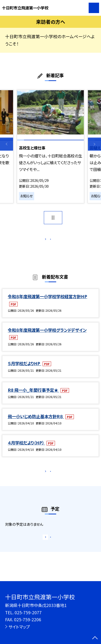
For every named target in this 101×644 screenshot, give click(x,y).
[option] (50, 147)
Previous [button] (7, 144)
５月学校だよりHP (24, 369)
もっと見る (48, 240)
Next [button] (94, 144)
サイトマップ (19, 627)
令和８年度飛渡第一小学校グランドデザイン (47, 336)
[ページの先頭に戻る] (95, 638)
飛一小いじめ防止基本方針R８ (36, 422)
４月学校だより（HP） (26, 448)
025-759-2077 (28, 612)
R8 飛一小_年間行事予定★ (33, 396)
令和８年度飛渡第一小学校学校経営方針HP (47, 302)
